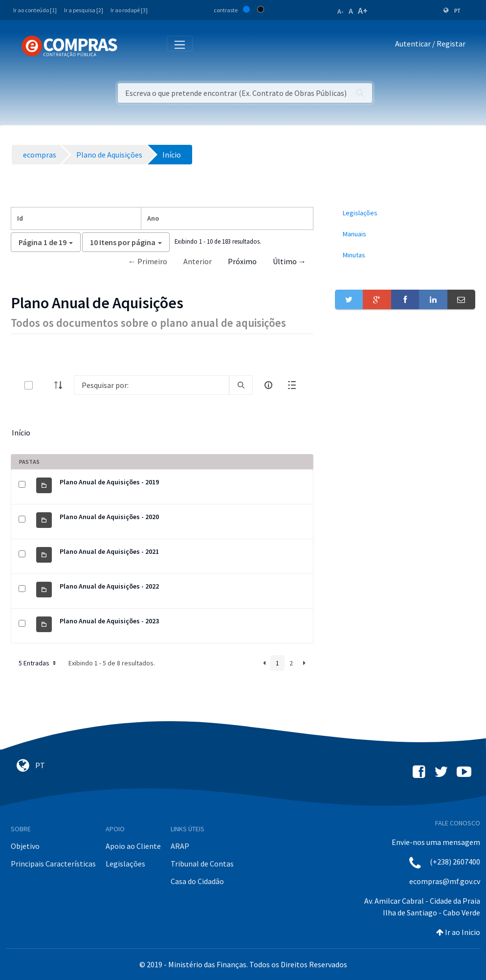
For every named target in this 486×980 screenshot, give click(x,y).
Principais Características (53, 864)
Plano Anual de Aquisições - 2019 (109, 482)
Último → (289, 261)
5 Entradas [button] (38, 663)
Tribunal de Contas (202, 864)
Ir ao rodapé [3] (129, 10)
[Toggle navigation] (131, 46)
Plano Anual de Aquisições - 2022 (109, 586)
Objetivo (25, 846)
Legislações (125, 864)
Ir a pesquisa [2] (84, 10)
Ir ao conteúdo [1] (35, 10)
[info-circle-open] (268, 385)
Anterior (198, 261)
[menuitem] (405, 213)
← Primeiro (148, 261)
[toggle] (44, 385)
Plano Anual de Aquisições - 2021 (109, 551)
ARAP (180, 846)
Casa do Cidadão (197, 881)
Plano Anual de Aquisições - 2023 (109, 621)
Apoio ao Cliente (133, 846)
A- (341, 11)
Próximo (242, 261)
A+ (363, 11)
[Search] (152, 385)
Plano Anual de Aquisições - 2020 (109, 517)
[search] (241, 385)
